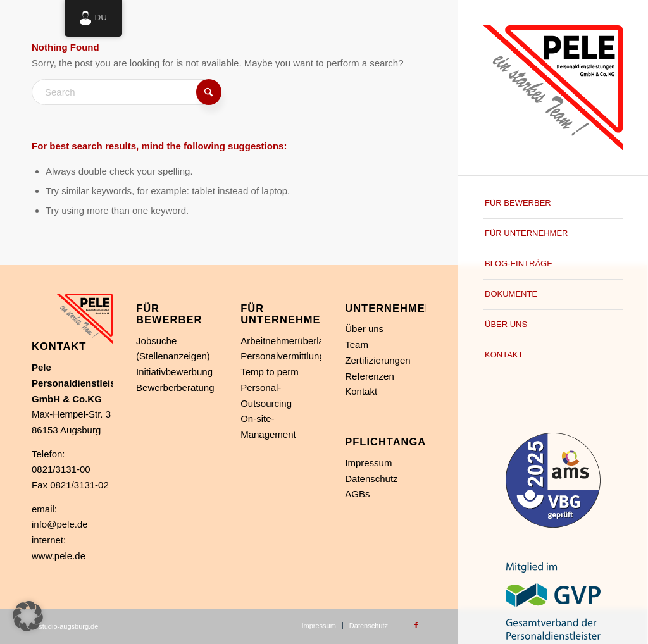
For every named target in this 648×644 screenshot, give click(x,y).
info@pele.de (60, 524)
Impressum (368, 463)
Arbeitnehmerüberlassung (295, 341)
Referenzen (370, 376)
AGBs (357, 494)
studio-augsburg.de (68, 626)
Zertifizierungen (377, 360)
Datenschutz (371, 479)
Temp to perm (270, 372)
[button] (28, 616)
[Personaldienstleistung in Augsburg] (553, 88)
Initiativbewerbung (174, 372)
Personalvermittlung (283, 356)
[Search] (127, 92)
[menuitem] (553, 204)
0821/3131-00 (61, 469)
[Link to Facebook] (416, 625)
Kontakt (361, 391)
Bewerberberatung (175, 387)
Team (357, 344)
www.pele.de (59, 556)
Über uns (364, 329)
